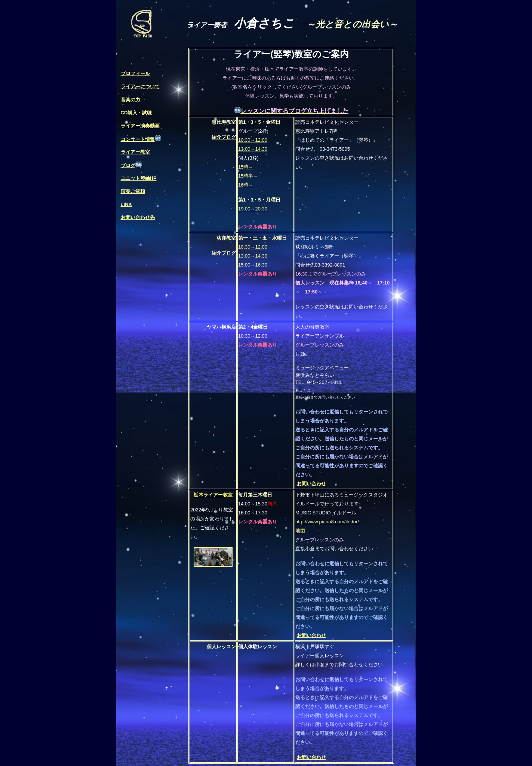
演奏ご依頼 (133, 191)
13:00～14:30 (253, 149)
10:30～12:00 (253, 140)
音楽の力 (130, 100)
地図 (300, 531)
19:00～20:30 (253, 209)
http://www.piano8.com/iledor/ (327, 522)
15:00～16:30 (253, 265)
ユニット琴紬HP (139, 178)
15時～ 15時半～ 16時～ (248, 176)
